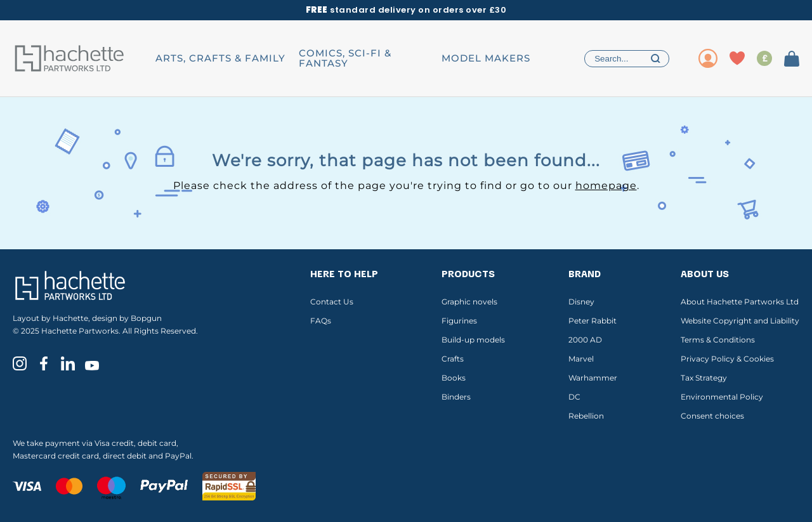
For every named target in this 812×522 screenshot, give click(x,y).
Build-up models (473, 340)
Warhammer (593, 378)
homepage (606, 186)
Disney (581, 302)
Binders (456, 397)
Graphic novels (469, 302)
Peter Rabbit (593, 321)
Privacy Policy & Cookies (727, 359)
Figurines (459, 321)
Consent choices (712, 416)
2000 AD (585, 340)
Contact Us (332, 302)
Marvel (581, 359)
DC (574, 397)
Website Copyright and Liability (740, 321)
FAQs (321, 321)
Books (454, 378)
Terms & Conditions (718, 340)
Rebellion (586, 416)
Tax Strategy (704, 378)
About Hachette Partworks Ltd (740, 302)
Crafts (453, 359)
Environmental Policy (722, 397)
